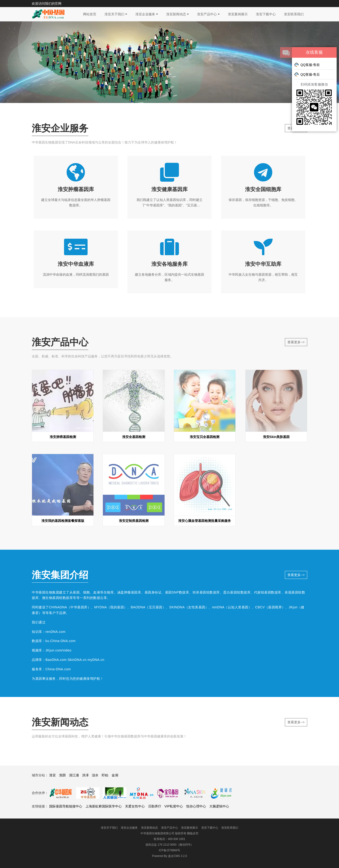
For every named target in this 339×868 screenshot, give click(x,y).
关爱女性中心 (135, 806)
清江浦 (74, 775)
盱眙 (105, 775)
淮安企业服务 (147, 14)
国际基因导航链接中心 (66, 806)
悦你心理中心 (196, 806)
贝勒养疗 (155, 806)
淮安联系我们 (294, 14)
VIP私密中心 (174, 806)
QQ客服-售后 (307, 74)
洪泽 (85, 775)
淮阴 (62, 775)
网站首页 (90, 14)
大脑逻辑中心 (219, 806)
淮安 (52, 775)
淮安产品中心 (208, 14)
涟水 (95, 775)
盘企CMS (170, 856)
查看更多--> (296, 342)
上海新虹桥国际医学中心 (104, 806)
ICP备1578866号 (170, 850)
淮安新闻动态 (178, 14)
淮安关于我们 (116, 14)
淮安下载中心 (266, 14)
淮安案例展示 (238, 14)
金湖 (115, 775)
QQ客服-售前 (307, 65)
